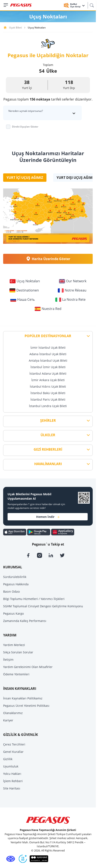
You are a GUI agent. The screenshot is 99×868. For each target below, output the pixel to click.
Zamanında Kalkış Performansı (25, 621)
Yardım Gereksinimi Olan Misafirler (28, 667)
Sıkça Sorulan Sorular (18, 652)
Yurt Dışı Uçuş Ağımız (76, 178)
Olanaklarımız (13, 713)
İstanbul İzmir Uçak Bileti (48, 367)
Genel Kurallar (13, 752)
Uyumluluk (11, 766)
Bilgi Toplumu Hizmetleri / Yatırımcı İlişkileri (34, 599)
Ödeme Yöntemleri (16, 674)
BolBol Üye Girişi (77, 5)
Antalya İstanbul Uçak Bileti (48, 360)
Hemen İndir (48, 517)
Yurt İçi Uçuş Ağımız (25, 178)
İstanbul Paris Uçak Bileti (48, 399)
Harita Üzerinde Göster (48, 259)
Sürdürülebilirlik (15, 577)
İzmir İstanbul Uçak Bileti (48, 348)
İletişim (8, 660)
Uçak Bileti (15, 28)
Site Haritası (12, 788)
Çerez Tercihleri (14, 744)
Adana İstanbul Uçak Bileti (48, 354)
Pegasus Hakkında (16, 584)
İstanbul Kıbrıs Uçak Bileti (48, 386)
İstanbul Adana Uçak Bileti (48, 373)
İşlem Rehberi (13, 781)
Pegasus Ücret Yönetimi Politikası (26, 706)
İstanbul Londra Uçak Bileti (48, 406)
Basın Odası (12, 591)
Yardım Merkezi (14, 645)
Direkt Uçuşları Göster (25, 127)
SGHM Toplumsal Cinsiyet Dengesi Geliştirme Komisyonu (43, 606)
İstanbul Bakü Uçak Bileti (48, 393)
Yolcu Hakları (12, 774)
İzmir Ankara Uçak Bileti (48, 380)
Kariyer (8, 720)
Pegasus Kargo (13, 613)
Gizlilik (8, 759)
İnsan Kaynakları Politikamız (23, 698)
